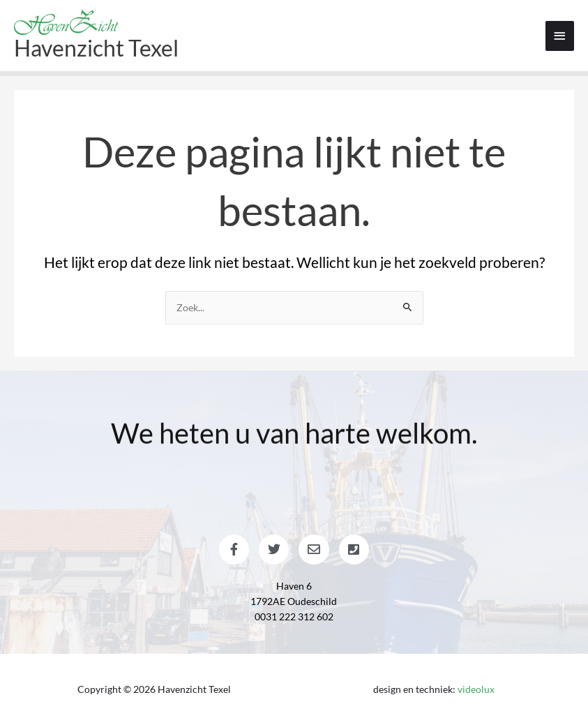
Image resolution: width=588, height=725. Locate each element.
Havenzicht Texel (96, 48)
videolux (476, 689)
